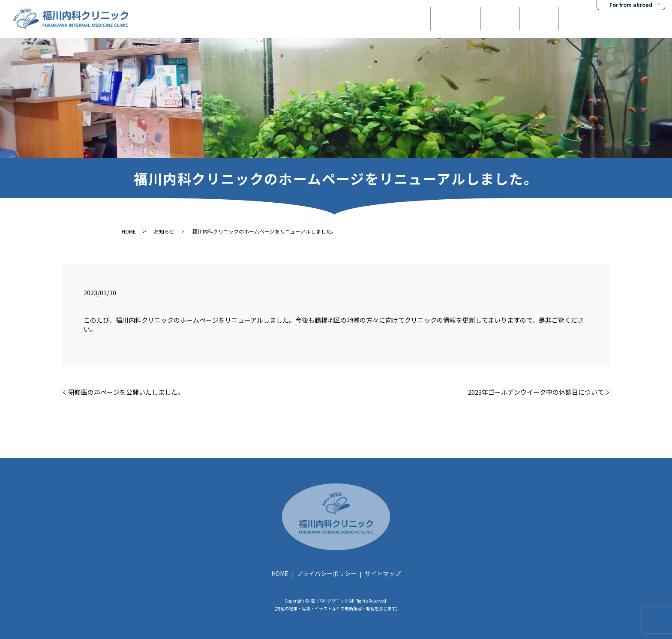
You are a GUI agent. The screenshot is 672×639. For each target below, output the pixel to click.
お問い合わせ (636, 19)
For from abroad (631, 4)
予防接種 (507, 19)
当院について (398, 19)
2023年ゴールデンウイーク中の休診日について (536, 392)
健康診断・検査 (568, 19)
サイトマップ (383, 573)
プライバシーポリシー (327, 573)
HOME (343, 19)
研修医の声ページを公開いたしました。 (126, 392)
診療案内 (455, 19)
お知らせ (164, 231)
